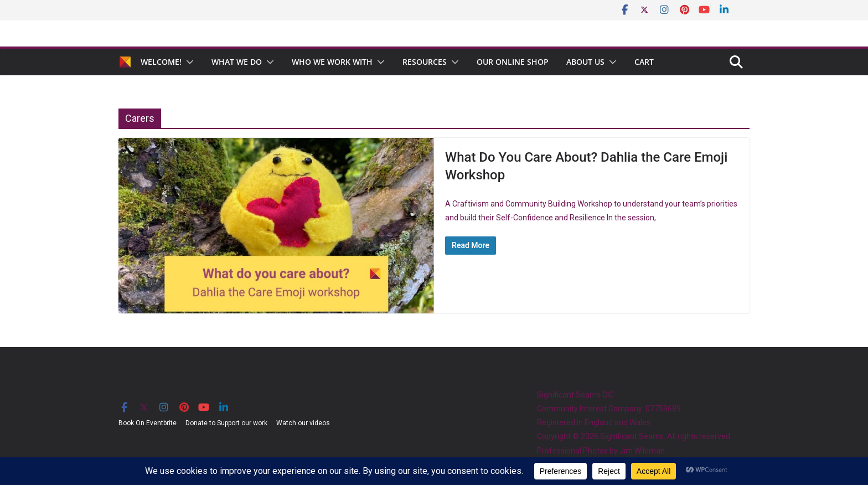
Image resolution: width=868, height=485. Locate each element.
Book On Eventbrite (148, 423)
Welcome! (161, 62)
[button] (188, 62)
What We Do (237, 62)
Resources (425, 62)
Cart (644, 62)
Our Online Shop (513, 62)
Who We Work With (332, 62)
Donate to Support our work (226, 423)
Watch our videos (303, 423)
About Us (585, 62)
